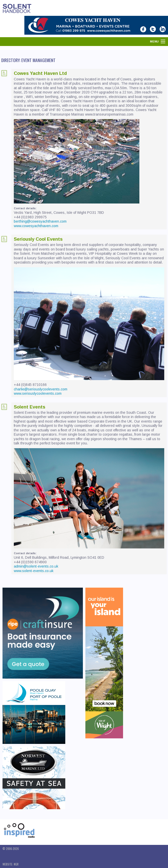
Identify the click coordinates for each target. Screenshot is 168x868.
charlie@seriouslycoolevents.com (41, 389)
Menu (154, 41)
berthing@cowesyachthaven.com (40, 221)
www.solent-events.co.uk (34, 571)
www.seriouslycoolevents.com (38, 393)
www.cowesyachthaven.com (36, 226)
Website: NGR (11, 864)
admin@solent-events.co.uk (36, 566)
